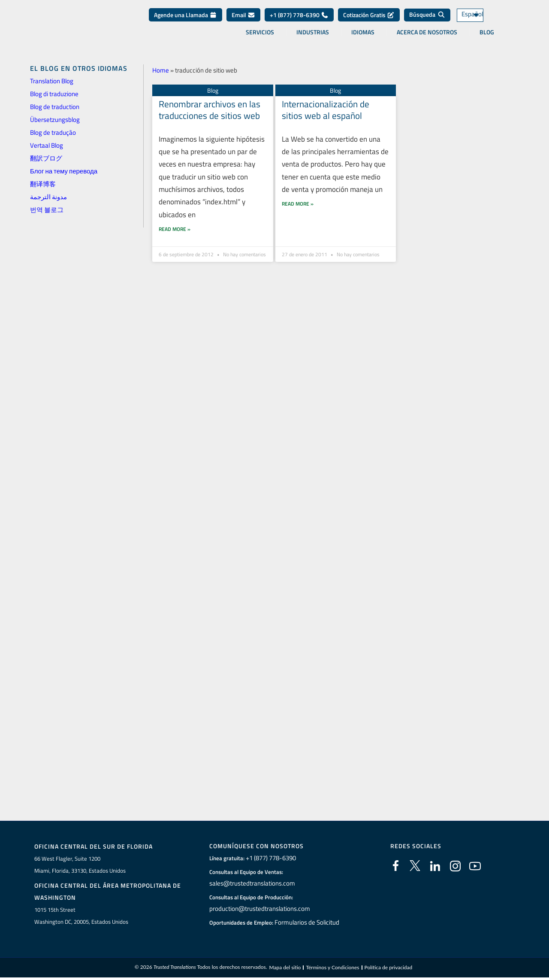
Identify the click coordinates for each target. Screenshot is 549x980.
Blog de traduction (55, 107)
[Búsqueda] (427, 21)
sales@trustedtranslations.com (251, 883)
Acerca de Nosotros (427, 38)
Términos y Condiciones (332, 969)
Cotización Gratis (369, 21)
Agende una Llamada (186, 21)
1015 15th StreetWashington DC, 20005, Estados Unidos (81, 916)
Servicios (260, 38)
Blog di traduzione (54, 94)
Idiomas (363, 38)
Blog (487, 38)
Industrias (313, 38)
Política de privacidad (389, 969)
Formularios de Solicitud (307, 922)
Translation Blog (52, 81)
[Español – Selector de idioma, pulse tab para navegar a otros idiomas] (480, 22)
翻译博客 (43, 184)
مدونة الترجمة (48, 197)
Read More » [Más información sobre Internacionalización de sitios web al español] (298, 220)
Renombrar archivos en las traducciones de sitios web (210, 110)
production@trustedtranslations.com (258, 909)
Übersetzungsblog (55, 120)
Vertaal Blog (47, 145)
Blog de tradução (53, 132)
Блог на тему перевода (64, 171)
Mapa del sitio (285, 969)
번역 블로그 (47, 210)
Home (161, 70)
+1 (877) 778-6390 (299, 21)
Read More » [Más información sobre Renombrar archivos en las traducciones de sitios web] (175, 233)
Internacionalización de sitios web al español (326, 110)
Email (243, 21)
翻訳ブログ (46, 158)
